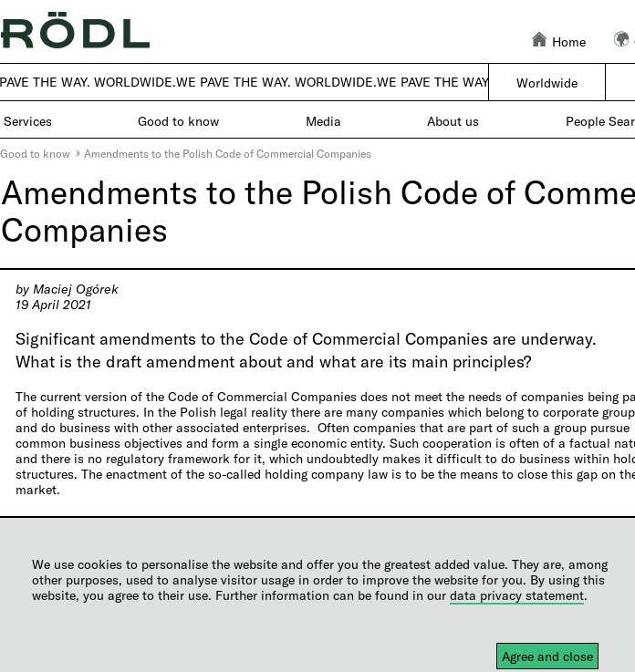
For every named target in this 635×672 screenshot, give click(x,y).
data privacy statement (517, 595)
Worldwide (547, 83)
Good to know (35, 153)
